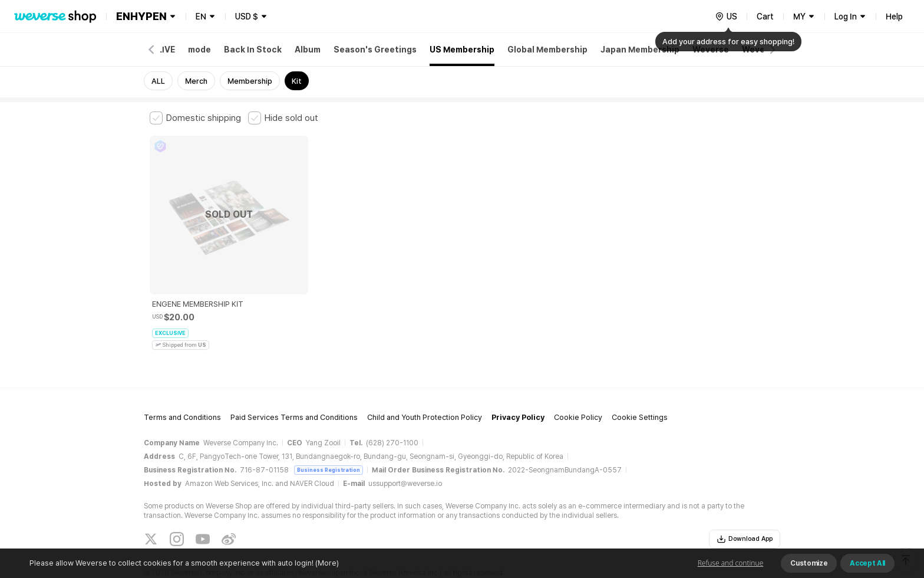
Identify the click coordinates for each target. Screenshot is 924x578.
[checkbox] (195, 118)
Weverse (711, 50)
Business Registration (329, 433)
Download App (745, 502)
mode (199, 50)
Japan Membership (640, 50)
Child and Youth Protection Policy (425, 381)
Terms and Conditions (182, 381)
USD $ (247, 17)
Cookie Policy (578, 381)
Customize (809, 563)
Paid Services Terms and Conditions (294, 381)
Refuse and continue (731, 563)
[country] (726, 17)
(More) (326, 563)
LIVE (166, 50)
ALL (158, 81)
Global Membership (547, 50)
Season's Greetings (375, 50)
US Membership (462, 50)
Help (894, 17)
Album (308, 50)
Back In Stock (253, 50)
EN (201, 17)
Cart (765, 17)
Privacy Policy (518, 381)
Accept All (867, 563)
